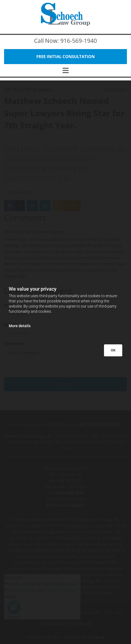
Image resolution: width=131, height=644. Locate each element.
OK (113, 350)
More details (20, 326)
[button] (65, 57)
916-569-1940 (79, 41)
